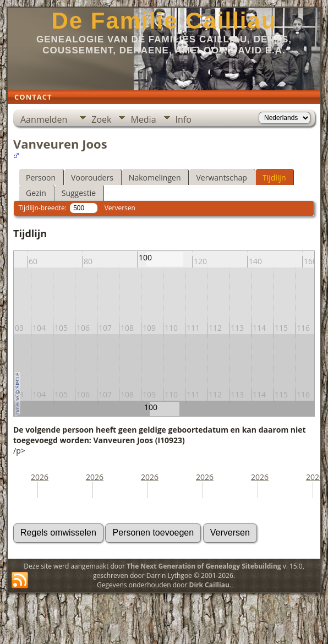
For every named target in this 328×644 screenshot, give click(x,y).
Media (143, 119)
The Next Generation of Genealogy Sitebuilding (204, 566)
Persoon (41, 178)
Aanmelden (44, 119)
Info (184, 119)
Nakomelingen (155, 178)
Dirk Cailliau (209, 585)
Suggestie (79, 193)
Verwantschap (221, 178)
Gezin (36, 193)
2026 (40, 477)
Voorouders (92, 178)
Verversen (120, 208)
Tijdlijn (274, 178)
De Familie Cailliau (164, 21)
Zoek (101, 119)
